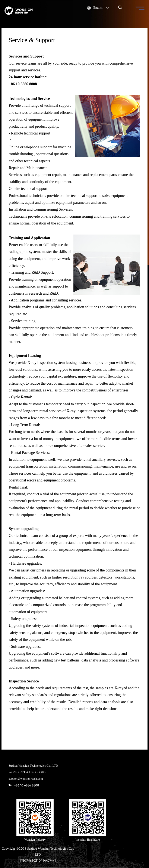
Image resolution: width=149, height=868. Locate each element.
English (98, 7)
